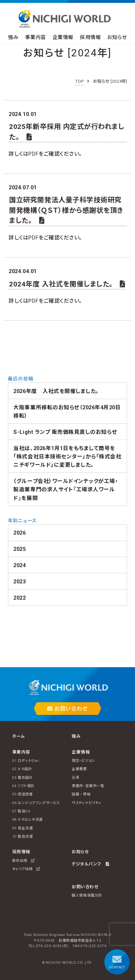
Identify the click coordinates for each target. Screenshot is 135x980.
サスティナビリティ (86, 803)
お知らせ (117, 37)
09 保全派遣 (23, 828)
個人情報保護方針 (87, 895)
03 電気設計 (23, 778)
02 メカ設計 (22, 769)
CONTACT (117, 962)
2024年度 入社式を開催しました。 (67, 284)
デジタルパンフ (91, 864)
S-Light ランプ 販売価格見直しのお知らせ (65, 432)
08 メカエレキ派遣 (28, 819)
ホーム (19, 736)
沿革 (75, 778)
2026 (19, 533)
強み (13, 37)
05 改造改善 (23, 794)
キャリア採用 (26, 869)
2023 (19, 582)
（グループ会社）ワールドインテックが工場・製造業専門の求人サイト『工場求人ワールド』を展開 (66, 490)
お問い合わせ (67, 709)
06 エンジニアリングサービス (36, 803)
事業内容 (36, 37)
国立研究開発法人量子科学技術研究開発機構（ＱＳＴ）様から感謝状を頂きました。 (66, 210)
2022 (19, 598)
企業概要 (79, 769)
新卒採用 (24, 861)
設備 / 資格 (81, 794)
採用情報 (90, 37)
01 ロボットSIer (26, 761)
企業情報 (63, 37)
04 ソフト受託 (23, 786)
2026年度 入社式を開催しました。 (56, 391)
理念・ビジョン (83, 761)
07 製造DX (21, 811)
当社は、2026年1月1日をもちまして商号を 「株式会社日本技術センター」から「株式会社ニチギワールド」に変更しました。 (67, 457)
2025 (19, 549)
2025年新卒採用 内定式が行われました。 (67, 132)
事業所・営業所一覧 (88, 786)
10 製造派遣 (23, 836)
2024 (19, 565)
